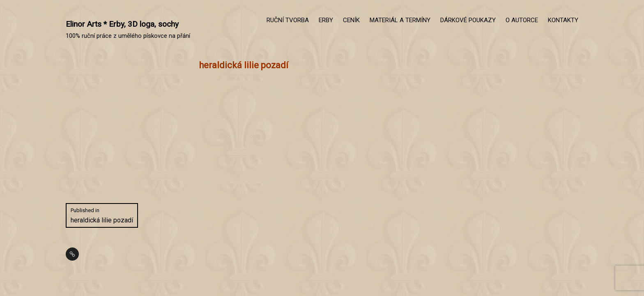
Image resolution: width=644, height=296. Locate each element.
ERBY (326, 20)
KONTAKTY (563, 20)
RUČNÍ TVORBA (288, 20)
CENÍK (351, 20)
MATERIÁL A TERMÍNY (400, 20)
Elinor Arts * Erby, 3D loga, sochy (122, 24)
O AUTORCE (522, 20)
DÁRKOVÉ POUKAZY (468, 20)
